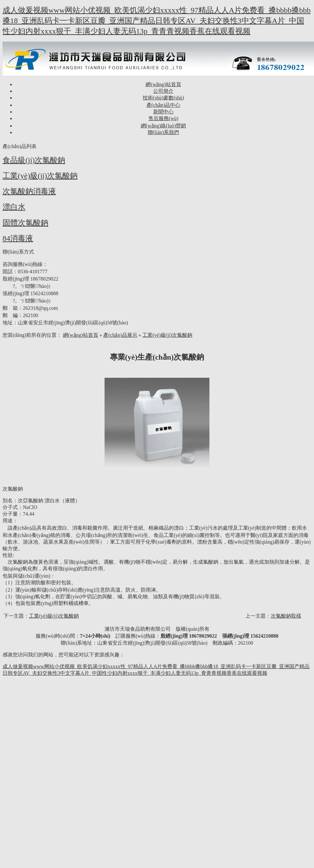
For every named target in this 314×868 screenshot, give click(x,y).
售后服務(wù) (163, 118)
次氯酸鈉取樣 (286, 616)
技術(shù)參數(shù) (163, 98)
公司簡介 (163, 91)
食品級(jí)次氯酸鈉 (34, 160)
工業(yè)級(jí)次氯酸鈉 (40, 176)
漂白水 (14, 207)
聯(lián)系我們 (164, 132)
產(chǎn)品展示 (120, 335)
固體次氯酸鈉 (25, 223)
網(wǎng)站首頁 (163, 84)
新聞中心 (163, 112)
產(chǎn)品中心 (164, 105)
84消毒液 (18, 238)
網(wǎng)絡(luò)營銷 (163, 126)
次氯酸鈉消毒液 (29, 191)
